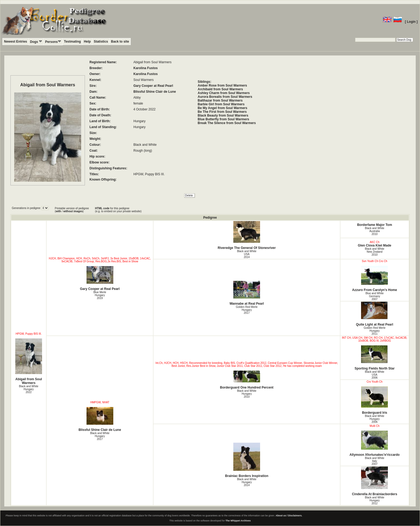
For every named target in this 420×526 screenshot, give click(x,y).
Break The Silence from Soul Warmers (227, 123)
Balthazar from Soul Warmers (220, 100)
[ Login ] (411, 22)
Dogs (36, 42)
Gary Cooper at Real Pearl (153, 86)
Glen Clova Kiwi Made (375, 245)
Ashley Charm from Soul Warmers (224, 93)
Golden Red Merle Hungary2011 (375, 331)
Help (87, 42)
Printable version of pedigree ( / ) (72, 210)
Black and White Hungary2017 (100, 436)
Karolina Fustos (146, 68)
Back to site (120, 42)
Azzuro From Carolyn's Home (375, 279)
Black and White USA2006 (374, 375)
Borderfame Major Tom (374, 225)
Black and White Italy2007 (374, 461)
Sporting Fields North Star (375, 358)
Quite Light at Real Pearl (375, 314)
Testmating (72, 42)
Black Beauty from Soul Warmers (223, 115)
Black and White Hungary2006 (374, 419)
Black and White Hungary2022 (29, 389)
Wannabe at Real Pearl (247, 293)
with (58, 211)
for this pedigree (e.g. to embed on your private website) (118, 210)
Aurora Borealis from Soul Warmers (225, 97)
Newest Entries (16, 42)
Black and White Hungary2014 (247, 482)
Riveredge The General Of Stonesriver (247, 235)
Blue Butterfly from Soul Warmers (223, 119)
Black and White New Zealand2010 (374, 252)
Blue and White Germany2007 (374, 296)
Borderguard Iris (375, 400)
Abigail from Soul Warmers (29, 362)
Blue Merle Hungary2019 (100, 295)
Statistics (101, 42)
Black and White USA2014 (247, 254)
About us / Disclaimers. (289, 516)
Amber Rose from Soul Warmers (222, 85)
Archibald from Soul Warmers (220, 89)
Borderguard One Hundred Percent (247, 380)
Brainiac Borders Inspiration (247, 460)
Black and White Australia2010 (374, 231)
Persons (53, 42)
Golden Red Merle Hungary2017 (247, 310)
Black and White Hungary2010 (247, 394)
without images (73, 211)
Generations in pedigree (27, 208)
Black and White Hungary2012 (374, 500)
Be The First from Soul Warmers (222, 112)
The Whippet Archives (238, 521)
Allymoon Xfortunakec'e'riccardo (375, 444)
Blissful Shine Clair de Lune (155, 92)
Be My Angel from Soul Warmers (222, 108)
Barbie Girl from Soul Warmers (221, 104)
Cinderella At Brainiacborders (375, 481)
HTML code (102, 208)
